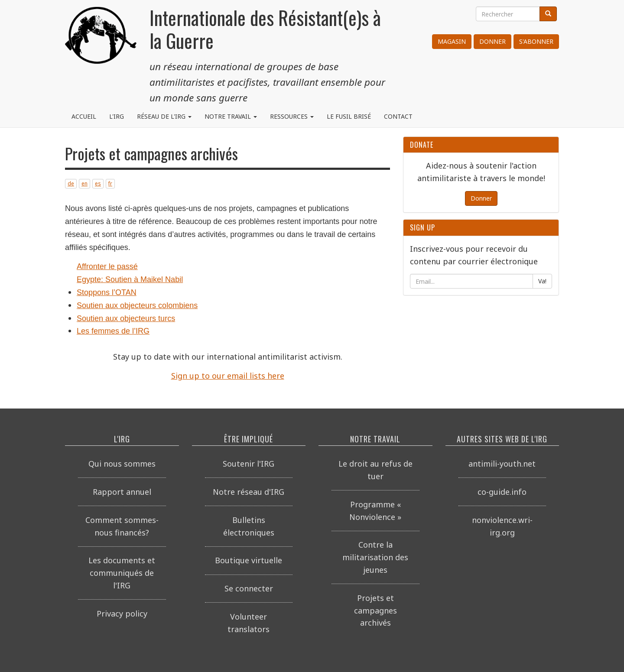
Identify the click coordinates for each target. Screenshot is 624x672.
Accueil (84, 116)
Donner (492, 41)
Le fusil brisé (349, 116)
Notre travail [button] (231, 116)
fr (110, 183)
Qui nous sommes (122, 464)
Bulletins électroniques (249, 526)
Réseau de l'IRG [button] (164, 116)
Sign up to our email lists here (228, 376)
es (98, 183)
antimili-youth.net (502, 464)
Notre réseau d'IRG (249, 492)
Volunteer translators (249, 623)
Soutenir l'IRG (249, 464)
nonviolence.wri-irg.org (502, 526)
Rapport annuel (122, 492)
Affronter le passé (107, 266)
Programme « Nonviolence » (375, 511)
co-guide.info (502, 492)
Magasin (452, 41)
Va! (542, 281)
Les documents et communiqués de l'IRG (122, 573)
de (71, 183)
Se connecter (249, 588)
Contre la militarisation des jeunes (375, 557)
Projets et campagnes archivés (375, 610)
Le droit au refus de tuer (375, 470)
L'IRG (117, 116)
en (84, 183)
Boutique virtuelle (249, 560)
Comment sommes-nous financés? (122, 526)
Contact (398, 116)
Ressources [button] (292, 116)
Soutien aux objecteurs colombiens (137, 305)
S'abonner (536, 41)
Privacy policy (122, 614)
